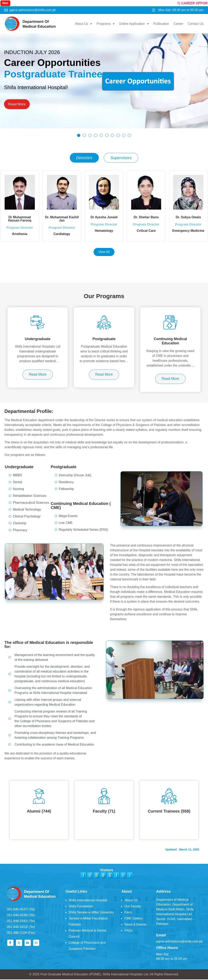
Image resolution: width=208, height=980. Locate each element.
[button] (79, 135)
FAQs (128, 931)
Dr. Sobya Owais (188, 217)
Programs (106, 24)
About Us (83, 24)
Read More (17, 104)
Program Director (20, 231)
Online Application (134, 24)
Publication (161, 24)
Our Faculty (133, 907)
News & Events (135, 925)
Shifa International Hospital (88, 901)
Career (178, 24)
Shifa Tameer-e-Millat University (91, 913)
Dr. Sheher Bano (146, 217)
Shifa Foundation (81, 907)
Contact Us (196, 24)
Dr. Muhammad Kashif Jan (62, 219)
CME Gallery (133, 919)
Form (128, 913)
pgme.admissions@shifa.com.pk (179, 942)
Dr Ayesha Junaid (104, 217)
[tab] (84, 158)
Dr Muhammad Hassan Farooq (20, 219)
